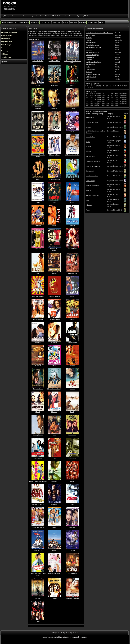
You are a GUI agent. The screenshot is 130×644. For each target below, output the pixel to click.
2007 (87, 95)
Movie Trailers (57, 16)
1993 (104, 97)
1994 (100, 97)
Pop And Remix (46, 22)
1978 (125, 99)
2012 (108, 94)
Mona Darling (90, 181)
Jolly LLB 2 (90, 205)
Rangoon (89, 191)
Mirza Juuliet (90, 117)
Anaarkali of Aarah (92, 122)
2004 (100, 95)
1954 (100, 105)
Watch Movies (45, 16)
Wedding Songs (93, 22)
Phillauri (89, 147)
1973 (104, 101)
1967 (87, 103)
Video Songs (23, 16)
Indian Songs (35, 22)
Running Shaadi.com (92, 195)
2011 (112, 94)
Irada (88, 200)
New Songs (74, 22)
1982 (108, 99)
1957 (87, 105)
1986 (91, 99)
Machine (89, 152)
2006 (91, 95)
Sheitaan (89, 127)
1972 (108, 101)
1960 (116, 103)
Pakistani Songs (24, 22)
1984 (100, 99)
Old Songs (83, 22)
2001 (112, 95)
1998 (125, 95)
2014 (100, 94)
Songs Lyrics (34, 16)
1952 (108, 105)
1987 (87, 99)
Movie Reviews (70, 16)
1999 (120, 95)
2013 (104, 94)
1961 (112, 103)
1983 (104, 99)
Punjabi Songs (57, 22)
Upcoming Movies (83, 16)
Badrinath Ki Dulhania (93, 161)
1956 (91, 105)
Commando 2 (90, 171)
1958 (125, 103)
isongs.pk (71, 633)
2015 (95, 94)
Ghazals (66, 22)
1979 (120, 99)
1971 (112, 101)
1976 (91, 101)
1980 (116, 99)
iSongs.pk (9, 3)
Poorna (88, 142)
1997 (87, 97)
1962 (108, 103)
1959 (120, 103)
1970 (116, 101)
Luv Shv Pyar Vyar (92, 176)
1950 (116, 105)
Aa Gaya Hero (90, 156)
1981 (112, 99)
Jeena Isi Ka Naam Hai (93, 166)
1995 (95, 97)
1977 (87, 101)
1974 (100, 101)
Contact (102, 22)
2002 (108, 95)
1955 (95, 105)
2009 (120, 94)
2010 (116, 94)
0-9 (87, 86)
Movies (14, 16)
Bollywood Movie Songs (9, 22)
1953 (104, 105)
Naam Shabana (91, 137)
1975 (95, 101)
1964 (100, 103)
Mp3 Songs (5, 16)
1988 (125, 97)
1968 (125, 101)
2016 (91, 94)
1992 (108, 97)
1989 (120, 97)
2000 (116, 95)
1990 (116, 97)
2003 (104, 95)
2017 (87, 94)
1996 (91, 97)
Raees (88, 210)
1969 (120, 101)
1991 (112, 97)
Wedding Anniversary (93, 186)
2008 (124, 94)
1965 (95, 103)
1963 (104, 103)
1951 (112, 105)
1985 (95, 99)
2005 (95, 95)
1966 (91, 103)
